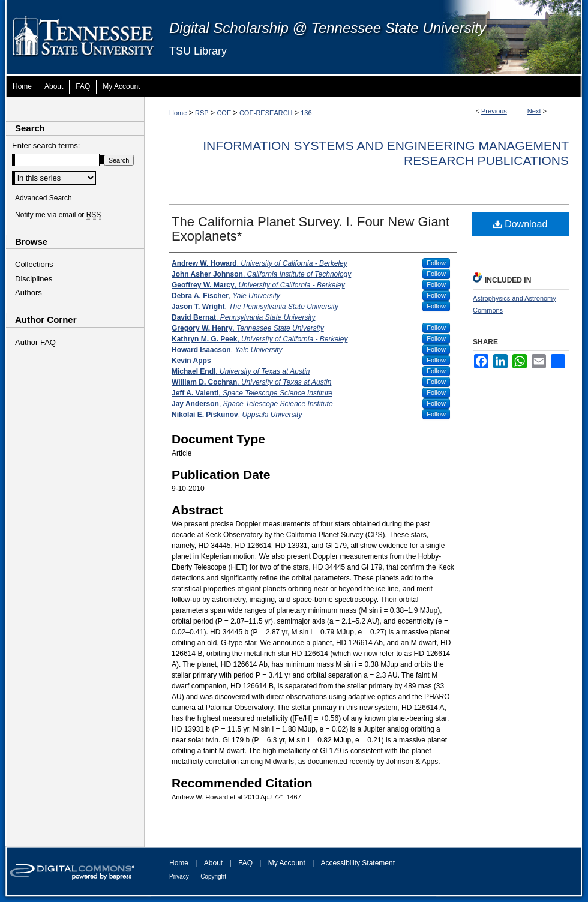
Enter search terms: (46, 146)
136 (306, 113)
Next (534, 111)
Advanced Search (43, 198)
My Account (287, 863)
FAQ (245, 863)
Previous (494, 111)
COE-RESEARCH (266, 113)
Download (520, 224)
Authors (28, 293)
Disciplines (34, 279)
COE (224, 113)
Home (178, 113)
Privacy (179, 876)
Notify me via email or (58, 215)
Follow (436, 263)
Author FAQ (35, 342)
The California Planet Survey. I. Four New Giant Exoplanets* (310, 229)
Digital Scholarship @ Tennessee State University (328, 28)
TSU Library (198, 51)
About (213, 863)
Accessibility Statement (358, 863)
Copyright (213, 876)
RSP (202, 113)
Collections (34, 264)
